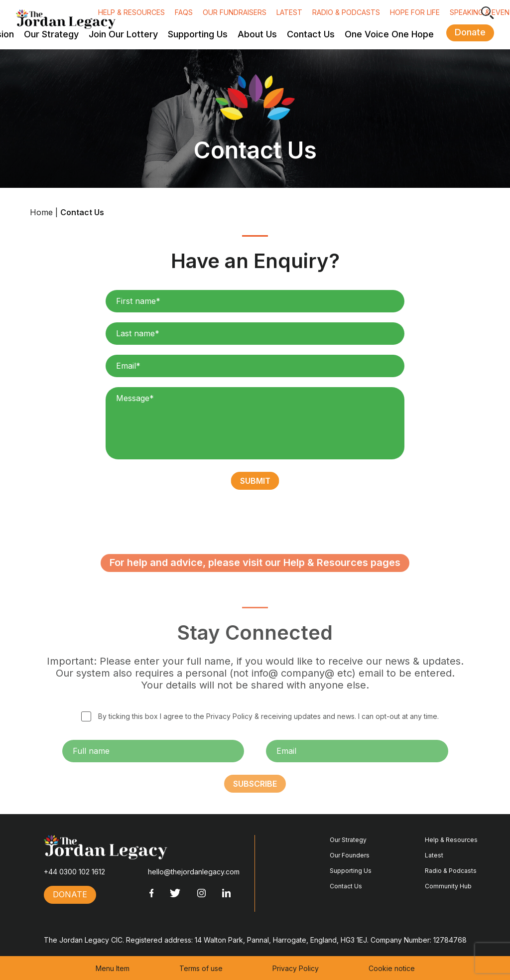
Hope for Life (415, 12)
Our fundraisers (235, 12)
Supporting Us (198, 34)
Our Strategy (51, 34)
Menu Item (113, 968)
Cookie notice (392, 968)
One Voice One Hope (389, 34)
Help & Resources (131, 12)
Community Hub (448, 886)
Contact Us (311, 34)
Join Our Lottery (123, 34)
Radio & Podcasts (346, 12)
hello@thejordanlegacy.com (194, 872)
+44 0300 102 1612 (74, 872)
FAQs (184, 12)
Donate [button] (470, 32)
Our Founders (350, 855)
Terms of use (201, 968)
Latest (289, 12)
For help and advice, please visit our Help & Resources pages (255, 578)
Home (41, 212)
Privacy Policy (296, 968)
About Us (257, 34)
